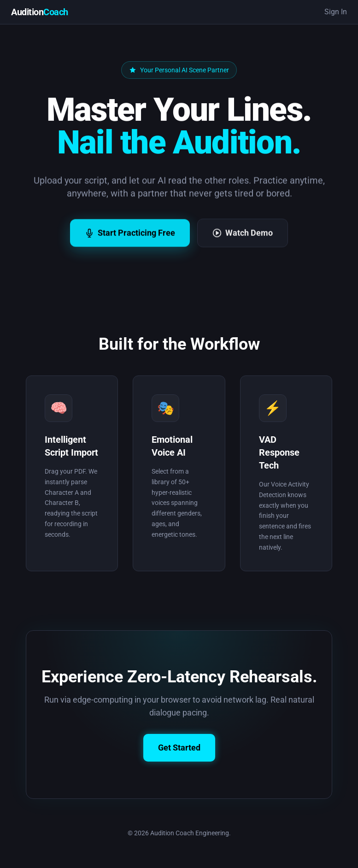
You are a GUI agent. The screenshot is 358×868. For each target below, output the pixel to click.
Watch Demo (243, 242)
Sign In (336, 12)
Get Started (179, 748)
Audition (40, 12)
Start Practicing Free (130, 242)
